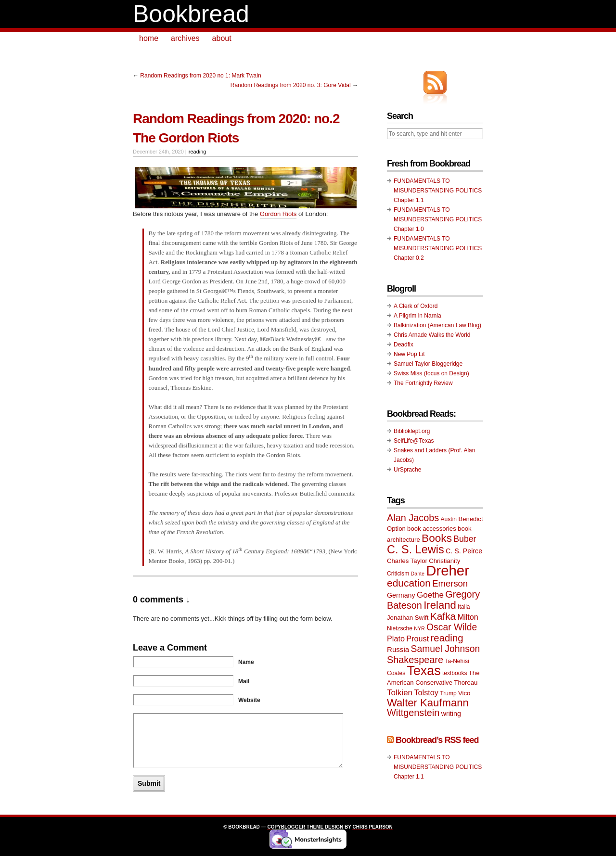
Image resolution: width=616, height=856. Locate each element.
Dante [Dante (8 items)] (418, 574)
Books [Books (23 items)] (437, 538)
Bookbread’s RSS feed (437, 740)
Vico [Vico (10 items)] (464, 693)
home (149, 38)
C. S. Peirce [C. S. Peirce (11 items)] (464, 551)
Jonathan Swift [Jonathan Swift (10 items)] (408, 618)
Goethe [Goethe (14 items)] (430, 595)
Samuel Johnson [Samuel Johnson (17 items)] (446, 649)
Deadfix (404, 345)
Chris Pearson (372, 827)
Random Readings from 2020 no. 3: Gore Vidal (291, 85)
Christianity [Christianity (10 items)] (444, 561)
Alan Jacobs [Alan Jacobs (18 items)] (413, 518)
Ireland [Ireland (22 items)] (440, 605)
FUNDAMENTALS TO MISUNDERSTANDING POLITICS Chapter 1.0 (438, 219)
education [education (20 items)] (409, 583)
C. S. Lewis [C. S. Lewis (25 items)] (416, 549)
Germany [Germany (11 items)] (401, 595)
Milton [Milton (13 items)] (468, 617)
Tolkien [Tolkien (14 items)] (400, 693)
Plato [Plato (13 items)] (396, 639)
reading (198, 152)
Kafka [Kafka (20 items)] (443, 616)
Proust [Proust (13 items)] (417, 639)
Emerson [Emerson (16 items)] (450, 583)
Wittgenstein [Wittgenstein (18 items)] (413, 713)
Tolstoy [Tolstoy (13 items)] (426, 692)
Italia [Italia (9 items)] (464, 607)
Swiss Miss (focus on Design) (431, 373)
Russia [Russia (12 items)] (398, 649)
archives (185, 38)
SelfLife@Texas (414, 441)
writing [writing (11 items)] (451, 714)
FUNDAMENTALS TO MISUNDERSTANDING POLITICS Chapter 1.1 (438, 191)
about (222, 38)
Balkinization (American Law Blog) (437, 325)
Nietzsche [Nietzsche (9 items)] (400, 628)
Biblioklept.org (412, 431)
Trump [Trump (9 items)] (448, 693)
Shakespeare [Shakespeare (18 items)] (415, 660)
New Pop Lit (409, 354)
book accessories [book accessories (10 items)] (432, 529)
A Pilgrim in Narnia (417, 316)
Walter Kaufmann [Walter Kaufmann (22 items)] (428, 703)
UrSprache (407, 470)
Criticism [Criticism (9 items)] (398, 574)
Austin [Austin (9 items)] (449, 519)
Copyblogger (286, 827)
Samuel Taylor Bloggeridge (428, 364)
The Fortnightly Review (423, 383)
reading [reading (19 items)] (447, 638)
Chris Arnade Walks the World (432, 335)
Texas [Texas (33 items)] (424, 671)
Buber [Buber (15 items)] (465, 539)
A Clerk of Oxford (416, 306)
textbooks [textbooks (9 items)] (455, 673)
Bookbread (191, 14)
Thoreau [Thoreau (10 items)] (466, 683)
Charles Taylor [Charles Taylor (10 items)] (407, 561)
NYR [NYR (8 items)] (419, 628)
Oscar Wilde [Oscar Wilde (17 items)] (452, 627)
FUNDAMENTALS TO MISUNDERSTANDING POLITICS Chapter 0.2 (438, 248)
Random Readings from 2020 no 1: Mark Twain (200, 76)
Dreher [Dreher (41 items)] (448, 570)
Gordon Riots (278, 214)
